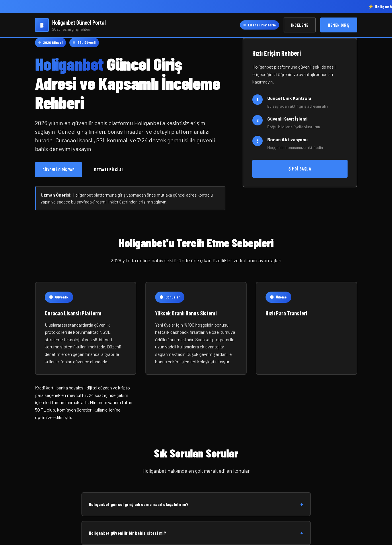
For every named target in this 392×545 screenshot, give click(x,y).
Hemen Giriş (339, 25)
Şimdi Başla (300, 169)
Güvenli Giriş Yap (59, 170)
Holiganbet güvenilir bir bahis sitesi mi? (196, 533)
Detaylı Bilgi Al (109, 170)
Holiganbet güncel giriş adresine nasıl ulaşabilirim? (196, 504)
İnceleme (300, 25)
